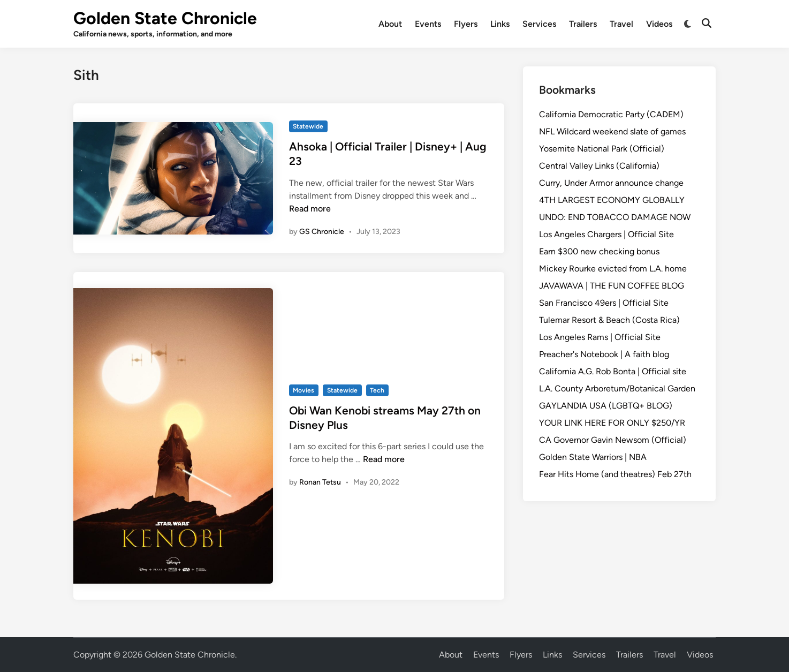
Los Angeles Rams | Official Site (600, 337)
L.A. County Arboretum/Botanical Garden (617, 388)
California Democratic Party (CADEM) (611, 114)
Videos (659, 24)
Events (428, 24)
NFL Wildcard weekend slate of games (612, 131)
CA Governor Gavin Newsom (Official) (613, 440)
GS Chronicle (322, 232)
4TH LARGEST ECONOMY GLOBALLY (612, 200)
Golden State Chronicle (165, 18)
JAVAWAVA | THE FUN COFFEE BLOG (612, 286)
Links (500, 24)
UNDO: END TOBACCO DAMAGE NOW (615, 217)
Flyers (466, 24)
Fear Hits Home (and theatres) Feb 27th (615, 474)
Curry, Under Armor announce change (611, 183)
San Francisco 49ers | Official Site (604, 303)
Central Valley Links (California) (599, 166)
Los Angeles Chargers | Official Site (606, 234)
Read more (310, 209)
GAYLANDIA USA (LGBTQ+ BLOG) (606, 406)
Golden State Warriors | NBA (593, 457)
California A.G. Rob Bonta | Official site (613, 371)
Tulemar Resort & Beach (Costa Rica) (609, 320)
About (390, 24)
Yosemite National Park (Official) (602, 149)
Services (539, 24)
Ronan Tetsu (320, 482)
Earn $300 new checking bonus (599, 251)
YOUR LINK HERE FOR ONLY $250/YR (612, 423)
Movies (304, 390)
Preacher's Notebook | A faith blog (604, 354)
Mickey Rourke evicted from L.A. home (613, 269)
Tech (377, 390)
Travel (621, 24)
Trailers (583, 24)
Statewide (308, 126)
